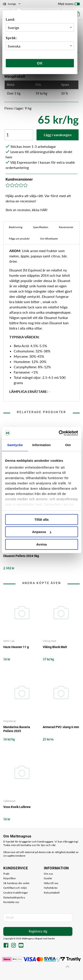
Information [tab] (42, 445)
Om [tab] (68, 445)
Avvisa (42, 544)
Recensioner (66, 227)
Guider (48, 878)
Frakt (6, 874)
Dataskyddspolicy (14, 897)
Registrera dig (38, 931)
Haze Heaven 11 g (16, 647)
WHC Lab (9, 641)
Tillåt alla (42, 519)
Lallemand (9, 801)
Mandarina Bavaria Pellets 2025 (17, 729)
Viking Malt (49, 641)
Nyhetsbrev (51, 888)
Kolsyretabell (52, 893)
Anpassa (42, 532)
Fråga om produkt (19, 239)
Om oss (48, 874)
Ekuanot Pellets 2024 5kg (21, 556)
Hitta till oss (51, 883)
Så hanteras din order (16, 883)
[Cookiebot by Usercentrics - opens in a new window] (59, 433)
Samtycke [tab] (15, 445)
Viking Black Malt (55, 647)
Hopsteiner (10, 721)
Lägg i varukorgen (58, 135)
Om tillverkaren (49, 239)
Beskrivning (16, 227)
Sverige (12, 4)
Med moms (69, 5)
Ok (40, 63)
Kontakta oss (11, 902)
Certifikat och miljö (15, 888)
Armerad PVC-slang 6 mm (61, 727)
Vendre (51, 939)
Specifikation (41, 227)
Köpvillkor (10, 878)
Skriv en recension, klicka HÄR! (27, 210)
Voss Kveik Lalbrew (17, 807)
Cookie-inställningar (16, 893)
